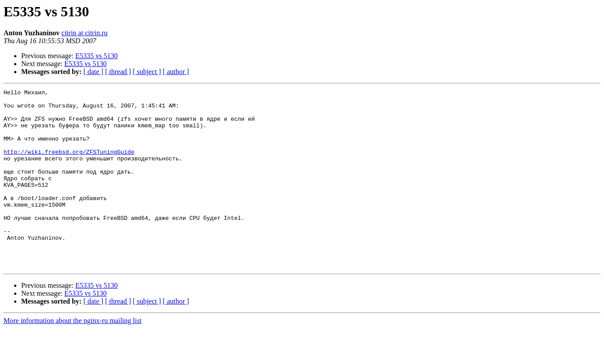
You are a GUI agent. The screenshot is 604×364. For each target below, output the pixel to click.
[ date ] (93, 72)
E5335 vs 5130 (97, 56)
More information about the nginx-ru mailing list (73, 356)
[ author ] (176, 72)
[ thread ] (118, 72)
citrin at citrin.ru (84, 33)
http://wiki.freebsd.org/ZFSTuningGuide (69, 165)
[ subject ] (147, 72)
